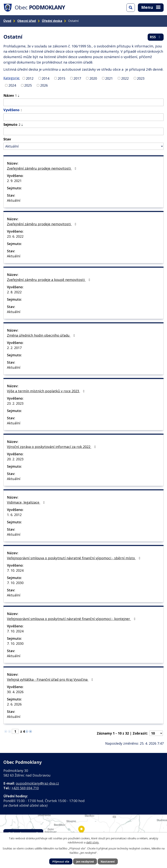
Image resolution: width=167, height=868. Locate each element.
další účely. (93, 842)
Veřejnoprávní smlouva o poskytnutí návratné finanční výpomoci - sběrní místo (74, 558)
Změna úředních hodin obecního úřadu (42, 335)
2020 (93, 78)
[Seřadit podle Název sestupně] (19, 97)
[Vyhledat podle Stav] (83, 146)
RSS (156, 37)
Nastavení (108, 862)
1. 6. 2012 (14, 515)
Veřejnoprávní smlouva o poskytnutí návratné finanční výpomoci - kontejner (72, 619)
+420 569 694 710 (25, 788)
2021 (109, 78)
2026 (44, 85)
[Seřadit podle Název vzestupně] (19, 95)
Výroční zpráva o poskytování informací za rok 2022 (52, 447)
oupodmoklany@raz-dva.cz (37, 783)
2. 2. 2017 (14, 348)
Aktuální (14, 200)
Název (10, 95)
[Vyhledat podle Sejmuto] (83, 131)
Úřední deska (52, 21)
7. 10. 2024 (15, 570)
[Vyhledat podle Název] (83, 102)
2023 (141, 78)
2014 (45, 78)
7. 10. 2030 (15, 583)
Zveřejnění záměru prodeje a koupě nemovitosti (49, 280)
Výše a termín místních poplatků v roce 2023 (46, 391)
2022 (125, 78)
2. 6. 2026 (14, 704)
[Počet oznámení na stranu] (156, 733)
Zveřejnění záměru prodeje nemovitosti (42, 168)
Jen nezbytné (85, 862)
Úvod (7, 21)
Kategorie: (12, 78)
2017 (77, 78)
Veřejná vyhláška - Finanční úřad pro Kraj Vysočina (51, 679)
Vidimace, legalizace (27, 502)
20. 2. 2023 (15, 459)
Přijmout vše (61, 862)
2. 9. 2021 (14, 181)
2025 (28, 85)
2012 (30, 78)
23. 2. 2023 (15, 403)
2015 (61, 78)
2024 (12, 85)
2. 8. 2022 (14, 292)
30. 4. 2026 (15, 692)
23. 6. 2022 (15, 236)
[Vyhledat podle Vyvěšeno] (83, 117)
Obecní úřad (27, 21)
